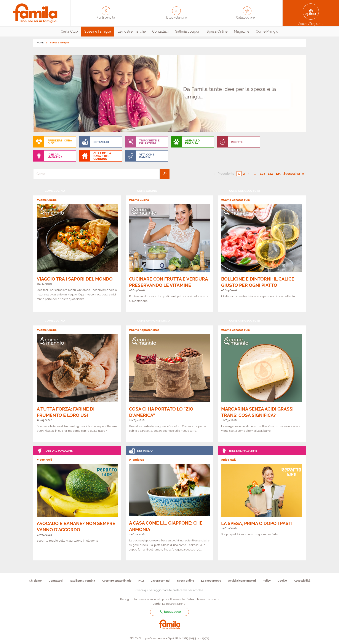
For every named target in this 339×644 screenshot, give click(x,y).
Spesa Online (217, 31)
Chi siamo (35, 581)
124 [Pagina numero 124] (270, 174)
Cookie (282, 581)
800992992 (170, 612)
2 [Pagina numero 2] (244, 174)
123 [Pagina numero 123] (263, 174)
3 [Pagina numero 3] (248, 174)
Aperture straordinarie (117, 581)
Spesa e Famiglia (98, 31)
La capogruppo (211, 581)
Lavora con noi (160, 581)
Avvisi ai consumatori (242, 581)
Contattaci (160, 31)
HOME (40, 43)
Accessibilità (302, 581)
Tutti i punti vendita (82, 581)
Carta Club (69, 31)
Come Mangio (267, 31)
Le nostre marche (132, 31)
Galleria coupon (188, 31)
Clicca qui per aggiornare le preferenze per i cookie (169, 590)
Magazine (242, 31)
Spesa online (186, 581)
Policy (267, 581)
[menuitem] (69, 32)
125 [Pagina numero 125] (278, 174)
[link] (77, 249)
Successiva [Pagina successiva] (293, 173)
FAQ (141, 581)
